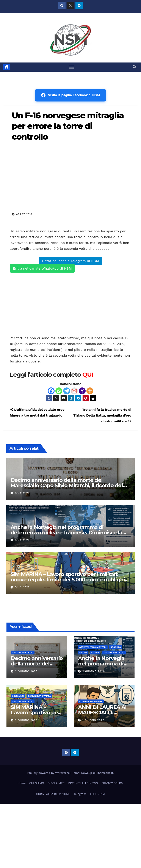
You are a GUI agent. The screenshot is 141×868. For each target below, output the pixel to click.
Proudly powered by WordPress (49, 773)
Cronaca (116, 647)
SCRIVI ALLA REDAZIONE (53, 794)
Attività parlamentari (93, 647)
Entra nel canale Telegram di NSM (70, 261)
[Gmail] (74, 391)
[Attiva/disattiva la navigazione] (71, 67)
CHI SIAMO (37, 783)
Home (21, 783)
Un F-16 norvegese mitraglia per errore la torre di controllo (68, 126)
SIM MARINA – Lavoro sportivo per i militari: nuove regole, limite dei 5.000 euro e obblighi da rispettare (68, 580)
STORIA (95, 652)
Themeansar (105, 773)
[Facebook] (51, 391)
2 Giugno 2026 (26, 671)
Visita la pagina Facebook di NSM (70, 95)
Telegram (80, 794)
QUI (88, 375)
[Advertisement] (70, 176)
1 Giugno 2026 (93, 720)
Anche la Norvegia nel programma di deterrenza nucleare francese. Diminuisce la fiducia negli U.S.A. (66, 533)
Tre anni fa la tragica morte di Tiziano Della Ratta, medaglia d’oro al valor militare (102, 415)
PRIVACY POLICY (113, 783)
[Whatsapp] (59, 391)
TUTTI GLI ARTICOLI (23, 652)
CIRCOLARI (18, 696)
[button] (135, 67)
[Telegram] (67, 391)
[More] (90, 391)
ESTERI (83, 652)
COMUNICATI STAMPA (39, 696)
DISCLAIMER (56, 783)
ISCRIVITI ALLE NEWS (83, 783)
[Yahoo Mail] (82, 391)
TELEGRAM (97, 794)
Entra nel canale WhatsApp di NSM (42, 268)
